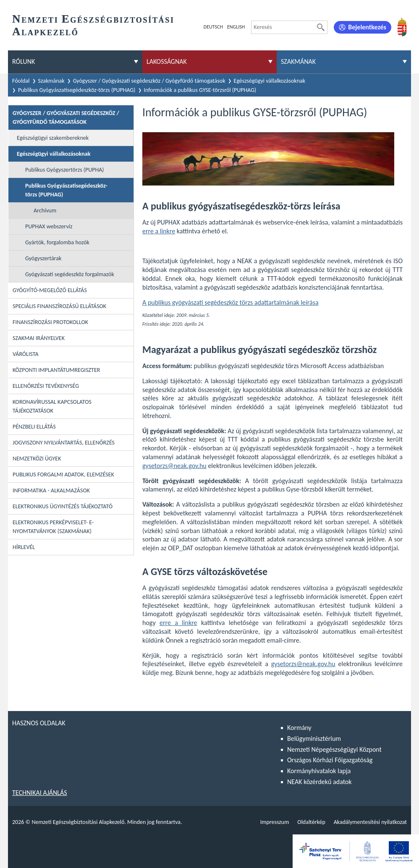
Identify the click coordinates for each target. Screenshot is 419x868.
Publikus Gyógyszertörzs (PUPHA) (65, 170)
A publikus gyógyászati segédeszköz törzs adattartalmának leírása (230, 302)
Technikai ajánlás (40, 793)
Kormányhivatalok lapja (319, 771)
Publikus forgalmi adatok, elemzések (63, 475)
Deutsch (213, 27)
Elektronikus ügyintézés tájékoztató (63, 506)
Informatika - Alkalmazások (51, 490)
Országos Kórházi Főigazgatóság (330, 760)
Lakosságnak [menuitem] (167, 61)
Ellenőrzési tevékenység (46, 386)
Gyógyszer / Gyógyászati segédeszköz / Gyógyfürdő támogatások (149, 81)
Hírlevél (24, 547)
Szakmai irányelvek (39, 338)
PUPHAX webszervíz (49, 226)
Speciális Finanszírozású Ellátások (59, 306)
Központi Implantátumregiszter (56, 370)
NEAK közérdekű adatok (319, 782)
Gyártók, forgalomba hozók (57, 242)
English (236, 27)
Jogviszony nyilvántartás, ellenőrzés (64, 443)
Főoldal (21, 81)
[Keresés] (321, 27)
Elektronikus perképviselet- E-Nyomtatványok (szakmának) (53, 527)
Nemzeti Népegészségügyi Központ (334, 749)
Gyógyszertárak (43, 258)
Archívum (45, 210)
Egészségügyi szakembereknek (53, 138)
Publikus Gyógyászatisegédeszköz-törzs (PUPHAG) (77, 90)
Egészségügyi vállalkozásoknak (270, 81)
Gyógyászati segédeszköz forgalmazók (70, 274)
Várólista (26, 354)
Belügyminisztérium (314, 739)
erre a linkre (159, 231)
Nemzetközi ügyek (37, 459)
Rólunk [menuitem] (24, 61)
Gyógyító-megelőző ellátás (50, 290)
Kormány (299, 728)
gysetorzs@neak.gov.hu (174, 466)
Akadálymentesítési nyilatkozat (370, 822)
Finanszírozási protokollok (50, 322)
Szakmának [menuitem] (298, 61)
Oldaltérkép (311, 822)
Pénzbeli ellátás (34, 427)
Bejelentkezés (367, 27)
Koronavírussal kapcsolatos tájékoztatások (52, 406)
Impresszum (275, 822)
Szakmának (51, 81)
